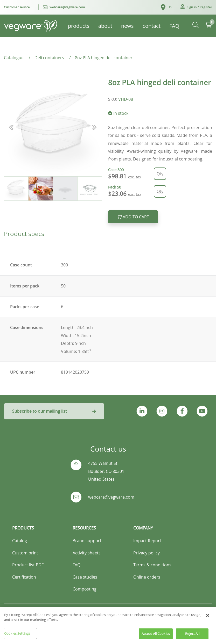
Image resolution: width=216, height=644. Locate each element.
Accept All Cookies (156, 637)
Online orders (147, 577)
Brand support (87, 541)
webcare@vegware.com (111, 497)
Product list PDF (28, 565)
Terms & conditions (152, 565)
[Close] (208, 619)
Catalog (20, 541)
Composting (85, 589)
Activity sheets (87, 553)
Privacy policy (147, 553)
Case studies (85, 577)
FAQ (76, 565)
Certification (24, 577)
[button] (196, 7)
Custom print (25, 553)
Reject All (192, 637)
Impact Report (147, 541)
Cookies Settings (17, 637)
